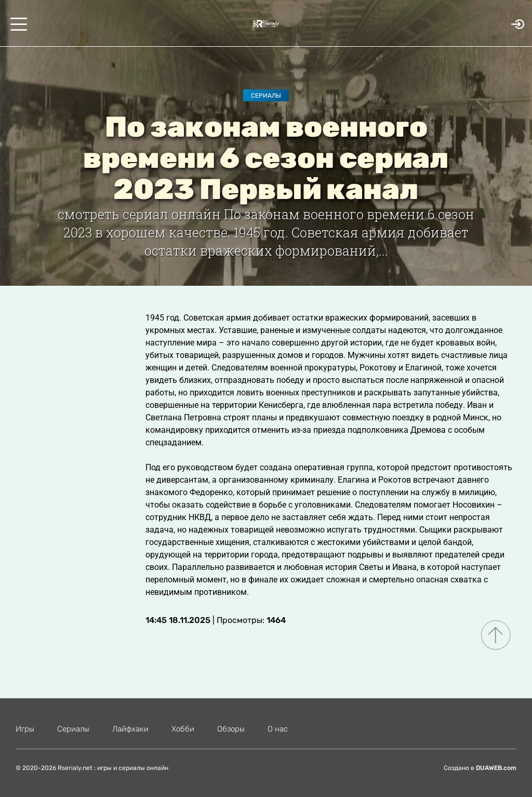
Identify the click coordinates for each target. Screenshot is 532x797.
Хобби (183, 729)
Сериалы (266, 96)
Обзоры (231, 729)
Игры (25, 729)
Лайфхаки (130, 729)
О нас (278, 729)
